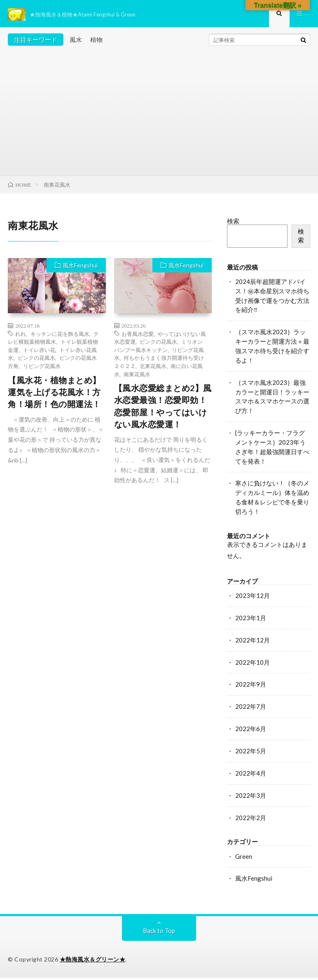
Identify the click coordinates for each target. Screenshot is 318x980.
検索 (233, 223)
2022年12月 (253, 642)
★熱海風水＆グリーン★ (93, 961)
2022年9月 (251, 686)
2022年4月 (251, 775)
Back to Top (159, 933)
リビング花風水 (42, 367)
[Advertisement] (159, 115)
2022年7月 (251, 708)
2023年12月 (253, 598)
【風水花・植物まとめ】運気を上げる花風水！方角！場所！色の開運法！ (54, 394)
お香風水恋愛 (138, 335)
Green (244, 858)
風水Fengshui (80, 267)
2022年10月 (253, 664)
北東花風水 (153, 367)
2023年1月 (251, 619)
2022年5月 (251, 753)
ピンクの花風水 (36, 360)
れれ (21, 335)
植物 (96, 41)
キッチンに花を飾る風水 (60, 335)
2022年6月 (251, 731)
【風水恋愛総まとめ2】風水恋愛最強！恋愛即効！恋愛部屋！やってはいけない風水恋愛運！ (163, 408)
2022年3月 (251, 797)
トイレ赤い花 (39, 351)
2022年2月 (251, 819)
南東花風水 (137, 376)
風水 (76, 41)
